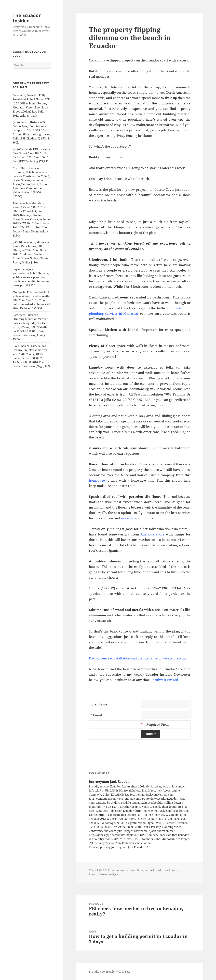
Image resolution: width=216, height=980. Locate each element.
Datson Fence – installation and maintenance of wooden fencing (138, 658)
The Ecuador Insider (27, 18)
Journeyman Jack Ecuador (131, 870)
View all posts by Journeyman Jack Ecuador (117, 847)
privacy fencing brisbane (133, 136)
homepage (97, 480)
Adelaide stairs (152, 534)
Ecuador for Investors (167, 870)
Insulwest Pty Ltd (165, 680)
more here (129, 518)
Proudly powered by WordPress (110, 972)
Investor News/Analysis (104, 874)
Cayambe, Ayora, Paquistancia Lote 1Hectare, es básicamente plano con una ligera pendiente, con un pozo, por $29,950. (31, 277)
